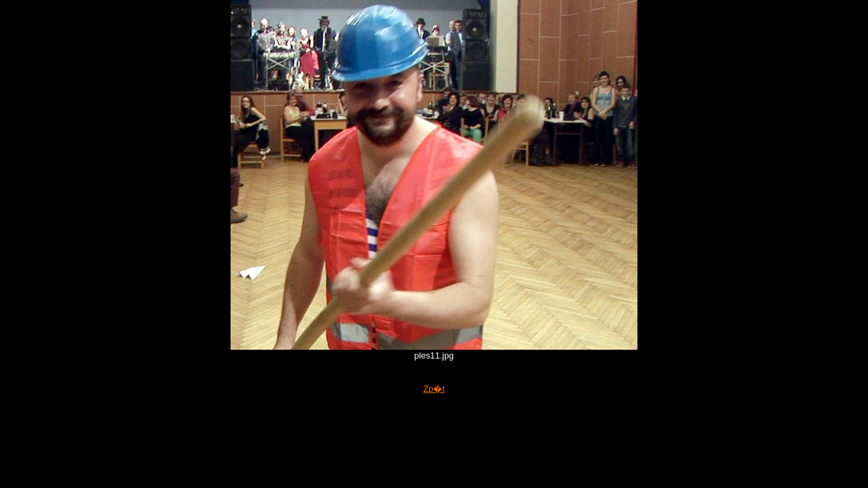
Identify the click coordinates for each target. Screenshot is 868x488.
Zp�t (434, 389)
